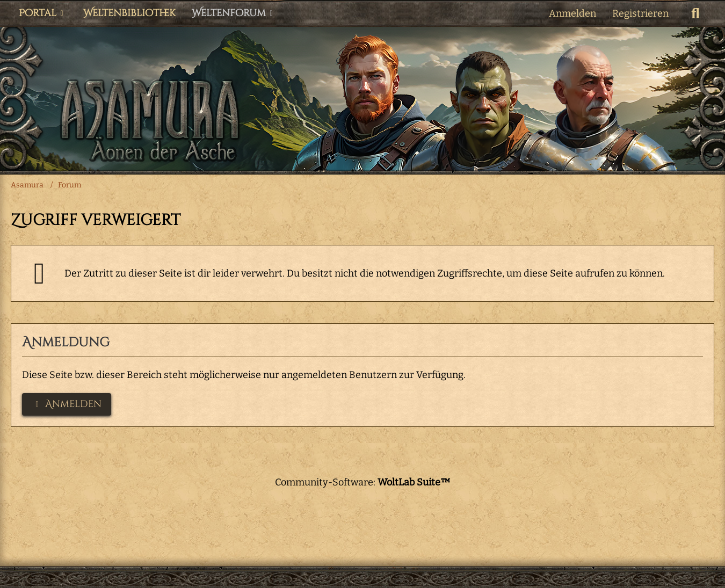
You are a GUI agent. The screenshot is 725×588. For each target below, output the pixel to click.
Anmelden (572, 13)
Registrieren (640, 13)
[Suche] (695, 13)
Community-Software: (363, 482)
